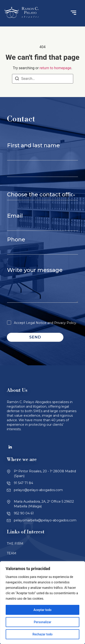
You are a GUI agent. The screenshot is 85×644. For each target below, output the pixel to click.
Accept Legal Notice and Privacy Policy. (45, 323)
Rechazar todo (42, 634)
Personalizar (42, 622)
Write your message (35, 270)
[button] (74, 13)
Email (15, 216)
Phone (16, 239)
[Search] (17, 79)
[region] (42, 603)
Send (35, 337)
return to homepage (56, 68)
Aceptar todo (42, 610)
